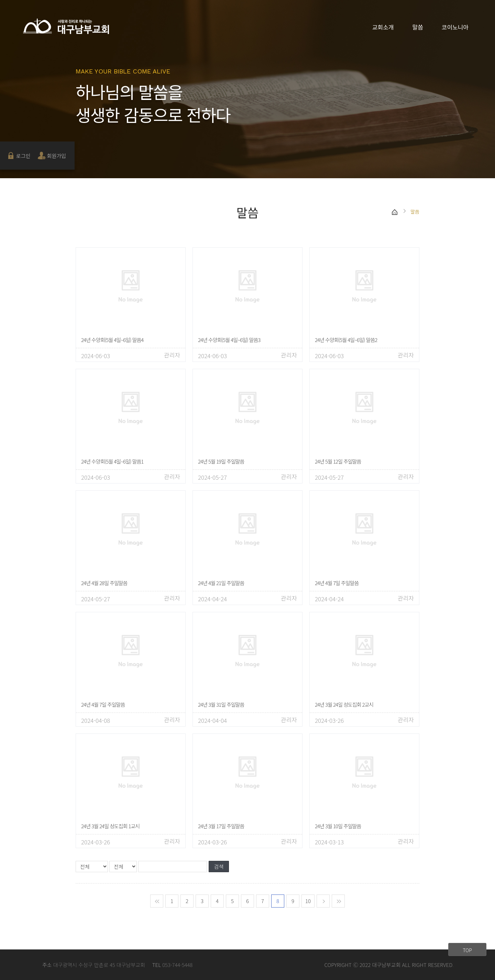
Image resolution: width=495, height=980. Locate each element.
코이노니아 (455, 27)
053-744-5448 (177, 965)
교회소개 (383, 27)
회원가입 (57, 156)
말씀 (418, 27)
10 (308, 901)
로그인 (23, 156)
